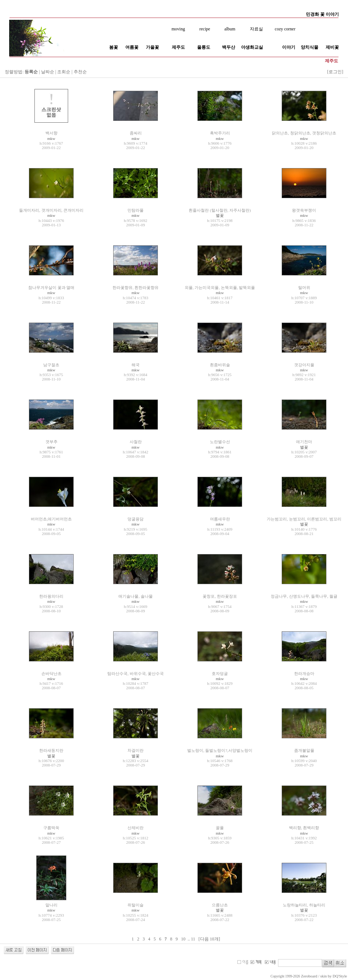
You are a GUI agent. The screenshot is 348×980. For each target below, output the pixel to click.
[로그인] (335, 72)
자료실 (256, 29)
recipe (205, 29)
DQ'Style (340, 976)
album (230, 29)
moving (178, 29)
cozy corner (285, 29)
